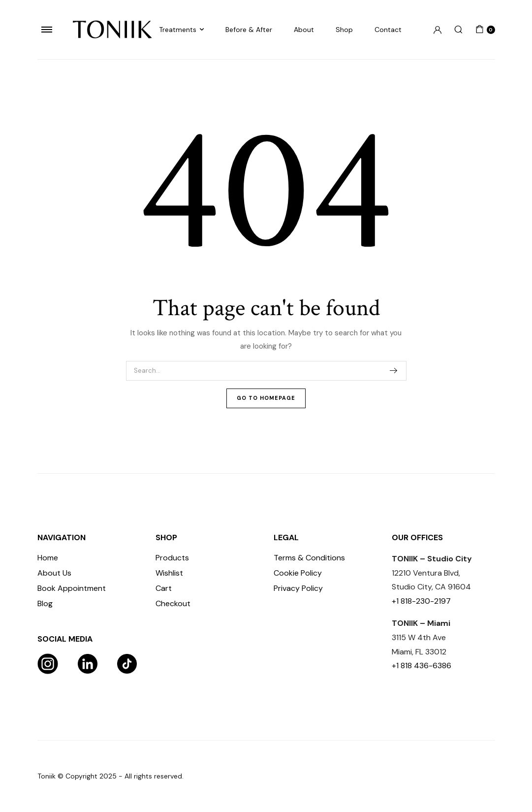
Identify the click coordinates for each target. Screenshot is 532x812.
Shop (344, 30)
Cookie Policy (298, 573)
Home (48, 558)
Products (172, 558)
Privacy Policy (298, 588)
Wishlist (169, 573)
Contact (388, 30)
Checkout (173, 603)
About (304, 30)
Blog (45, 603)
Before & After (249, 30)
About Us (54, 573)
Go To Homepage (266, 398)
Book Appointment (72, 588)
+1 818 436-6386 (422, 666)
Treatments (178, 30)
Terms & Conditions (309, 558)
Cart (164, 588)
